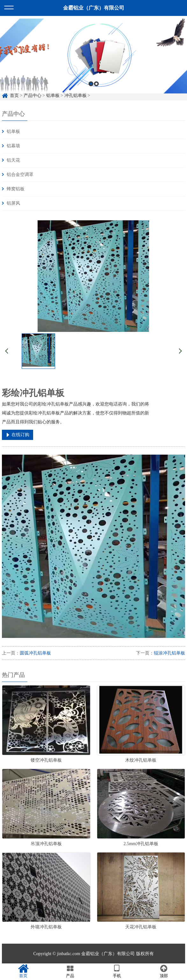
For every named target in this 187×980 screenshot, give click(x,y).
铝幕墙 (13, 146)
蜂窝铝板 (16, 189)
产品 (70, 971)
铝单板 (13, 132)
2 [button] (96, 95)
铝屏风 (13, 203)
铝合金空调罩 (20, 175)
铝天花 (13, 160)
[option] (94, 67)
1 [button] (91, 95)
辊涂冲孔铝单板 (169, 653)
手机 (117, 971)
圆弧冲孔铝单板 (35, 653)
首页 (23, 971)
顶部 (164, 971)
